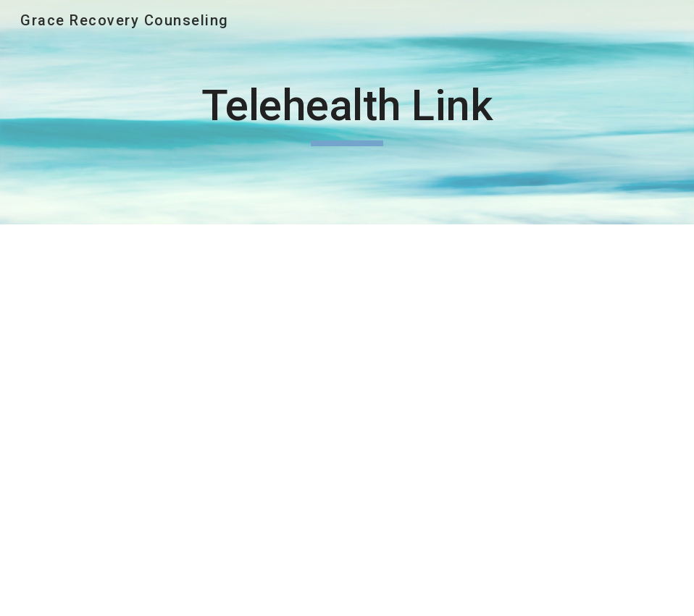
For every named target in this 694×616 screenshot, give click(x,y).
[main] (347, 112)
